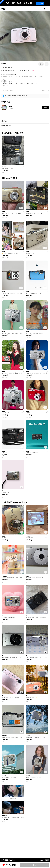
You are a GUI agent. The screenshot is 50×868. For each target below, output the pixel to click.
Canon (4, 536)
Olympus (4, 616)
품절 (34, 865)
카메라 (11, 90)
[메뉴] (47, 9)
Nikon (4, 63)
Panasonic (5, 576)
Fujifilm (28, 536)
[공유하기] (47, 64)
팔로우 (45, 107)
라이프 (7, 90)
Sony (3, 696)
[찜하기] (41, 64)
